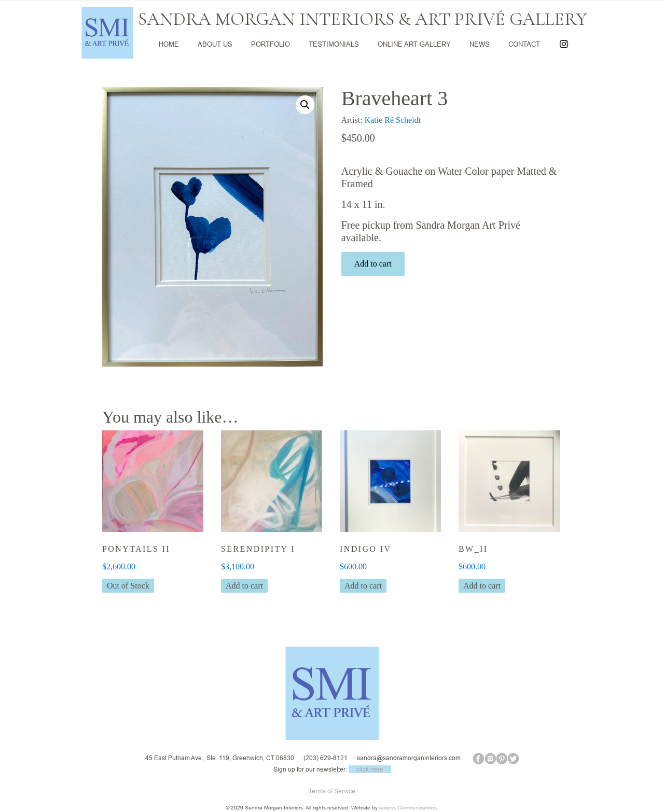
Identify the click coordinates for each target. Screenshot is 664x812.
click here (370, 769)
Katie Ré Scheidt (393, 120)
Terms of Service (332, 791)
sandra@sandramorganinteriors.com (409, 758)
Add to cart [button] (244, 586)
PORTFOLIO (271, 44)
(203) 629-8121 (326, 758)
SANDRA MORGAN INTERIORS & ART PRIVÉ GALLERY (363, 19)
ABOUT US (215, 44)
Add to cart (373, 264)
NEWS (480, 44)
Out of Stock (128, 586)
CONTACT (524, 44)
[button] (305, 105)
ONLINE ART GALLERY (414, 44)
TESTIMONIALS (334, 44)
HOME (169, 44)
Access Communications (408, 808)
